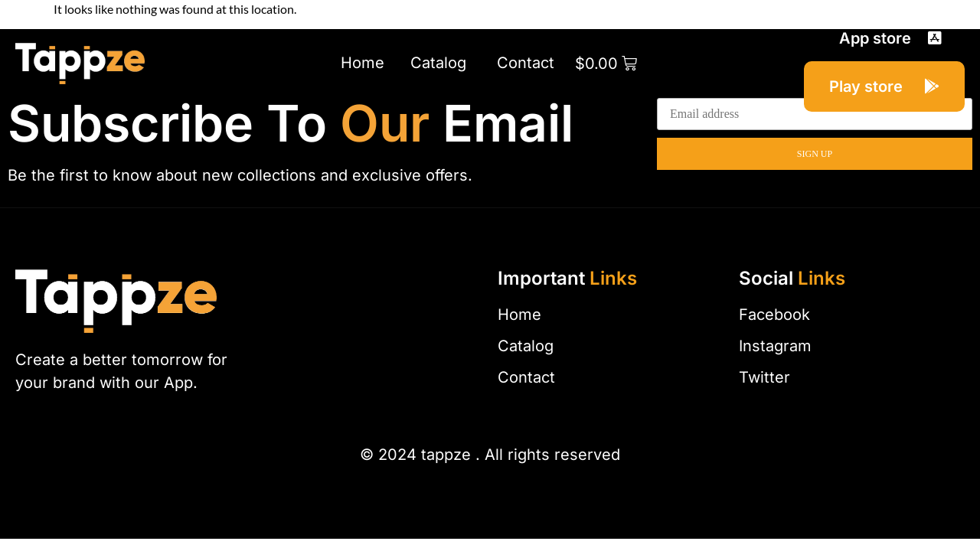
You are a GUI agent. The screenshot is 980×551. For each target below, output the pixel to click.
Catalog (441, 63)
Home (363, 63)
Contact (526, 63)
